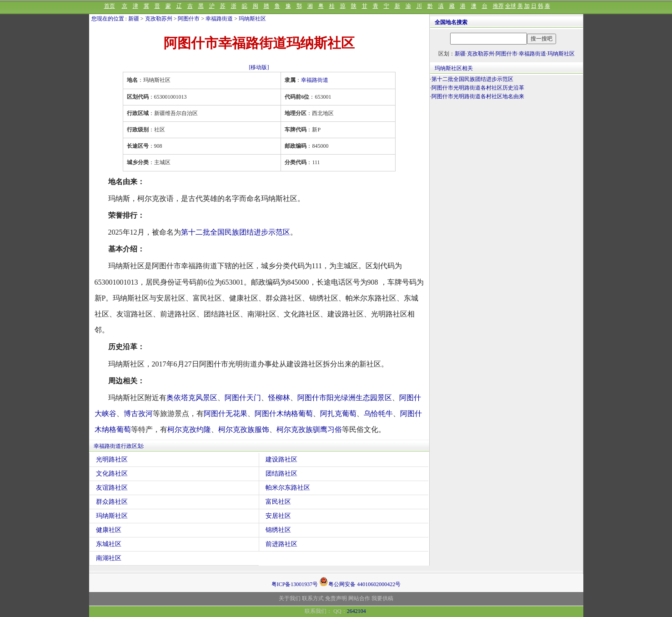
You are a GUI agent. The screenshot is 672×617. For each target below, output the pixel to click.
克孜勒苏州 (159, 19)
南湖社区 (109, 558)
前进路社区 (281, 544)
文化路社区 (112, 474)
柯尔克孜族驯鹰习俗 (309, 429)
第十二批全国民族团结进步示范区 (236, 232)
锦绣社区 (278, 530)
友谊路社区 (112, 488)
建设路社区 (281, 459)
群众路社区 (112, 502)
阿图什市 (189, 19)
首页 (110, 6)
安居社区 (278, 516)
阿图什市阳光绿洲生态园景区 (345, 398)
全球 (511, 6)
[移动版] (259, 67)
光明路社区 (112, 459)
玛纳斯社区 (252, 19)
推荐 (498, 6)
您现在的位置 (108, 19)
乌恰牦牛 (378, 414)
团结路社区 (281, 474)
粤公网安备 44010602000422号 (360, 582)
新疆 (134, 19)
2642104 (356, 611)
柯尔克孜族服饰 (244, 429)
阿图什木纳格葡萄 (284, 414)
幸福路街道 (219, 19)
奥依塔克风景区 (192, 398)
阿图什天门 (243, 398)
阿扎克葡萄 (338, 414)
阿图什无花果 (226, 414)
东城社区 (109, 544)
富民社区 (278, 502)
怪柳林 (279, 398)
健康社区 (109, 530)
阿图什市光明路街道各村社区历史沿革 (478, 88)
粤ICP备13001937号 (295, 584)
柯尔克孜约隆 (189, 429)
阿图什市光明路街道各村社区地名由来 (478, 96)
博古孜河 (138, 414)
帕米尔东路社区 (288, 488)
